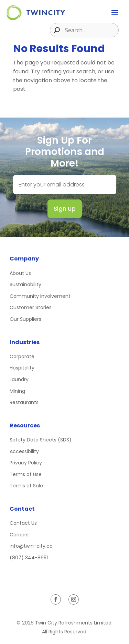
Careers (19, 535)
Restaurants (24, 402)
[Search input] (91, 30)
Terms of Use (26, 474)
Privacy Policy (26, 463)
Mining (17, 391)
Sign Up (65, 209)
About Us (20, 273)
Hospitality (22, 368)
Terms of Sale (26, 486)
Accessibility (24, 451)
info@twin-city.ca (31, 546)
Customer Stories (31, 307)
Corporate (22, 356)
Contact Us (23, 523)
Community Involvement (40, 296)
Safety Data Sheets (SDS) (41, 440)
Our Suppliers (25, 319)
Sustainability (25, 284)
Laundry (19, 379)
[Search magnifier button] (55, 30)
